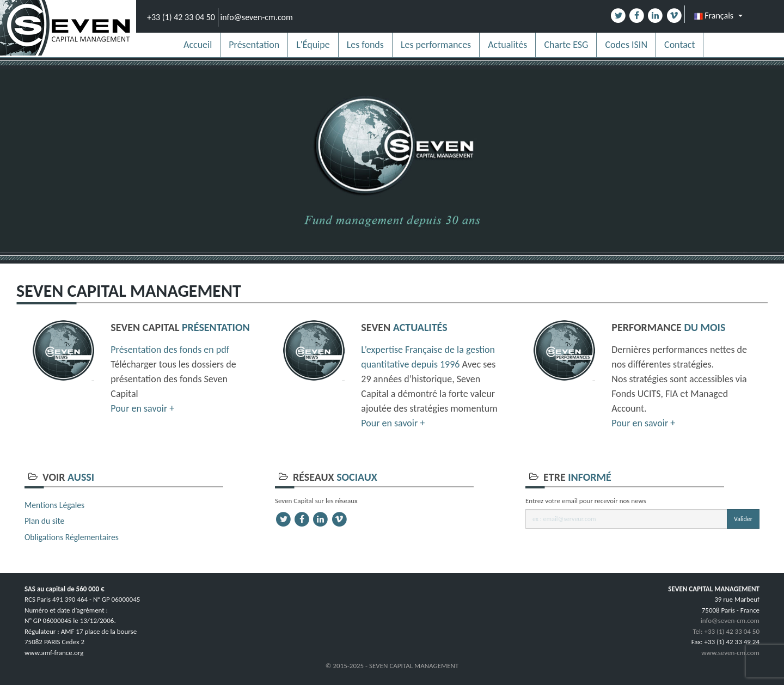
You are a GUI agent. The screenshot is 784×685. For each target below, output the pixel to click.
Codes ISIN (626, 45)
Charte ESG (566, 45)
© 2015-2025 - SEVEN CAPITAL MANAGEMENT (392, 666)
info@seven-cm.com (257, 17)
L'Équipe (313, 45)
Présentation (254, 45)
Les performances (436, 45)
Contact (679, 45)
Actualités (507, 45)
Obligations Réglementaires (72, 537)
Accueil (198, 45)
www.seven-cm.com (730, 653)
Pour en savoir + (142, 408)
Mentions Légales (54, 505)
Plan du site (44, 521)
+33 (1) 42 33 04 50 (181, 17)
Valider (743, 519)
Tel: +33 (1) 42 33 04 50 (726, 631)
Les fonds (365, 45)
